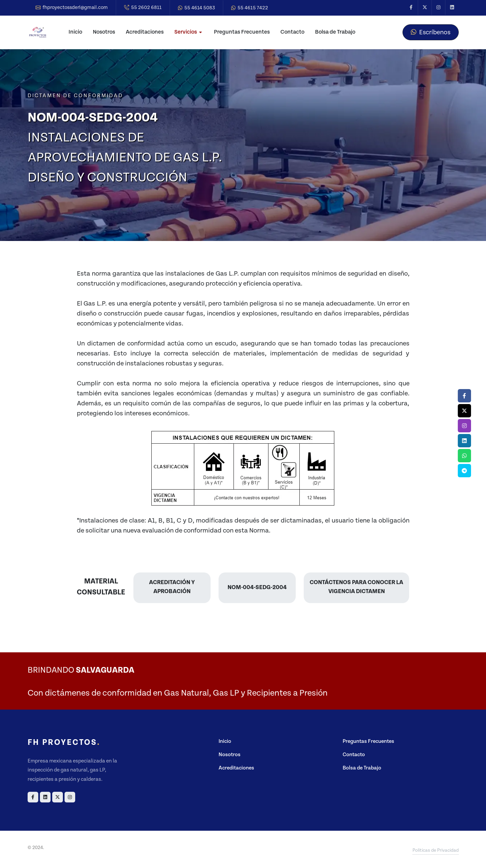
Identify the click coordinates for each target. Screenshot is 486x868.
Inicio (225, 741)
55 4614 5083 (196, 8)
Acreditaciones (236, 768)
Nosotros (230, 755)
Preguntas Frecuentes (368, 741)
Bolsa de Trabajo (362, 768)
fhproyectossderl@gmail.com (72, 8)
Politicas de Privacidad (436, 850)
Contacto (354, 755)
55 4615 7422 (250, 8)
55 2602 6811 (143, 8)
